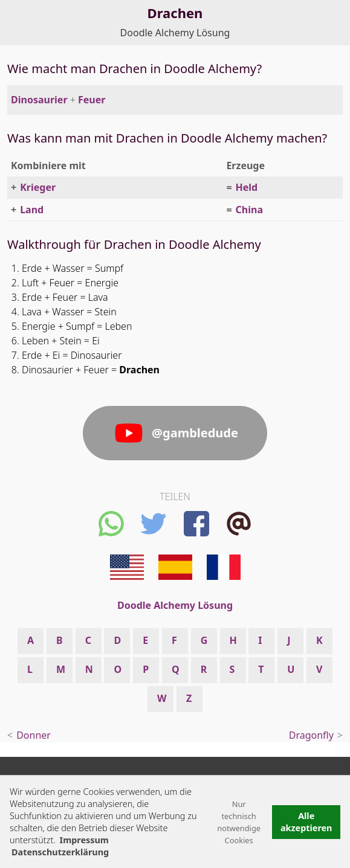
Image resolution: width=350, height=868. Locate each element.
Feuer (92, 100)
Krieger (38, 187)
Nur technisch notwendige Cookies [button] (239, 822)
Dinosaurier (39, 100)
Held (247, 187)
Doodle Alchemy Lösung (175, 33)
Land (32, 210)
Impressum (84, 840)
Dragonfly (311, 735)
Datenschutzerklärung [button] (60, 852)
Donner (34, 735)
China (249, 210)
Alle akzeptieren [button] (306, 822)
